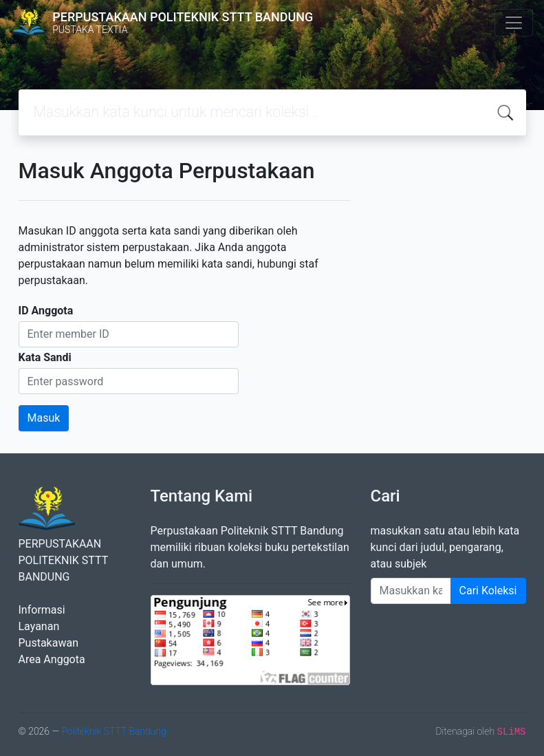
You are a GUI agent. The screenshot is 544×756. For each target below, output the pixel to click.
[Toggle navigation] (514, 23)
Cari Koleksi (488, 591)
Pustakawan (48, 643)
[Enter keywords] (411, 591)
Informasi (42, 610)
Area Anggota (52, 659)
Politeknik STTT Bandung (113, 731)
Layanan (39, 626)
